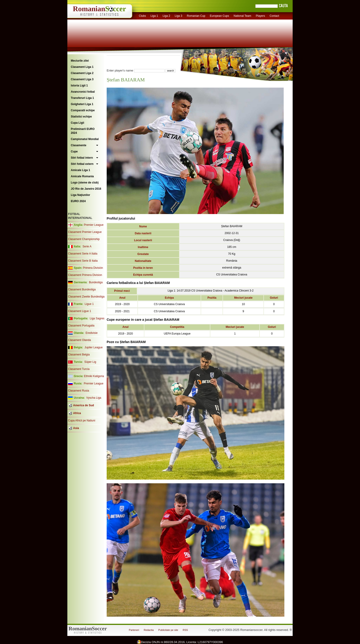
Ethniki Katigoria (94, 376)
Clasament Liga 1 (82, 67)
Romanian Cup (196, 16)
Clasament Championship (84, 239)
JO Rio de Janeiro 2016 (86, 189)
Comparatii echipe (83, 110)
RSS (185, 630)
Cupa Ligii (77, 123)
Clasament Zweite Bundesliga (86, 297)
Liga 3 (179, 16)
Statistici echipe (81, 117)
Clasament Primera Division (85, 275)
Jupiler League (94, 347)
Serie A (87, 246)
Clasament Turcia (79, 369)
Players (260, 16)
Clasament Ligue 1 (80, 311)
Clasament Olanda (79, 340)
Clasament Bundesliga (82, 289)
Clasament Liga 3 (82, 79)
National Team (242, 16)
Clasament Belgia (79, 355)
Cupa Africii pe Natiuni (82, 421)
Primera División (93, 268)
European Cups (219, 16)
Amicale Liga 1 (80, 170)
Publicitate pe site (168, 630)
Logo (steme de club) (85, 183)
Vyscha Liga (93, 398)
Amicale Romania (82, 176)
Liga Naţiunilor (80, 195)
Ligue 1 (89, 304)
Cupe (74, 152)
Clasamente (79, 145)
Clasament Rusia (79, 391)
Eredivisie (91, 333)
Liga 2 (166, 16)
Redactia (149, 630)
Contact (274, 16)
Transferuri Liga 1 (82, 98)
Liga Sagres (97, 318)
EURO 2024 (78, 201)
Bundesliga (96, 282)
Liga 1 (154, 16)
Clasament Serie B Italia (83, 261)
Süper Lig (90, 362)
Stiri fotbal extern (82, 164)
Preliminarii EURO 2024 (83, 131)
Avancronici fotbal (83, 92)
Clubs (142, 16)
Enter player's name (120, 70)
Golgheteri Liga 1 (82, 104)
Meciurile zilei (80, 61)
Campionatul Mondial (85, 139)
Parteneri (134, 630)
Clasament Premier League (85, 232)
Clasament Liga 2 (82, 73)
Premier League (94, 225)
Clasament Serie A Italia (83, 254)
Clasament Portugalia (81, 326)
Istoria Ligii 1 (79, 86)
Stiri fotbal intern (82, 158)
